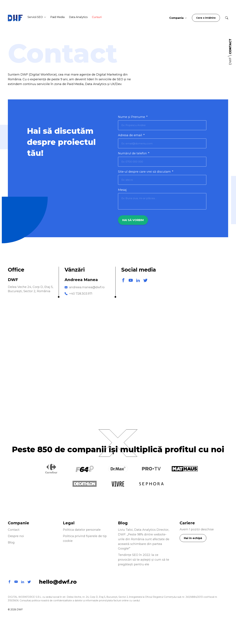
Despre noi (16, 536)
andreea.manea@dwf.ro (87, 287)
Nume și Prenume (133, 117)
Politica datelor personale (82, 530)
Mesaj (122, 190)
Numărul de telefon (134, 153)
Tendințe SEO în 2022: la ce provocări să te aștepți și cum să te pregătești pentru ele (144, 560)
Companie (19, 523)
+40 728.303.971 (81, 294)
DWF (230, 61)
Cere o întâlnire (206, 18)
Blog (11, 542)
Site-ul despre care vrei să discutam (146, 172)
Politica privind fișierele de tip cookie (85, 538)
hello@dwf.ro (58, 582)
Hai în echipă (193, 538)
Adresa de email (131, 135)
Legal (69, 523)
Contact (14, 530)
